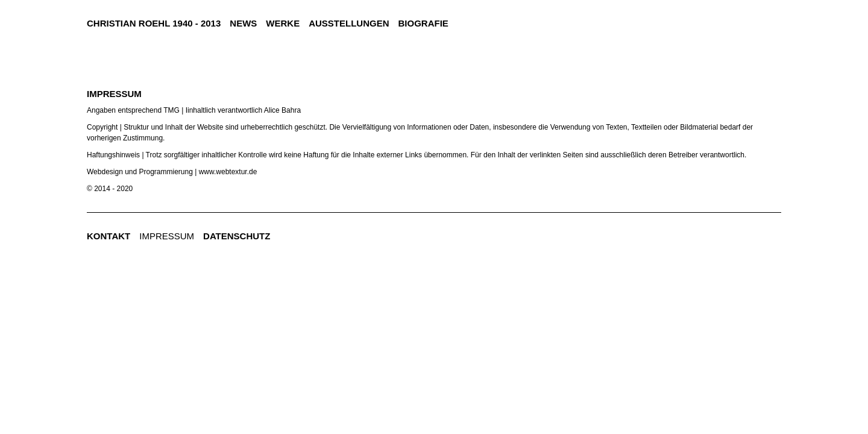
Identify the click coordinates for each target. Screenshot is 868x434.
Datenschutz (237, 236)
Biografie (423, 23)
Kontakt (108, 236)
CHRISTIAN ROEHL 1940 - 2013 (154, 23)
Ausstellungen (349, 23)
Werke (283, 23)
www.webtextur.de (228, 172)
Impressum (167, 236)
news (243, 23)
